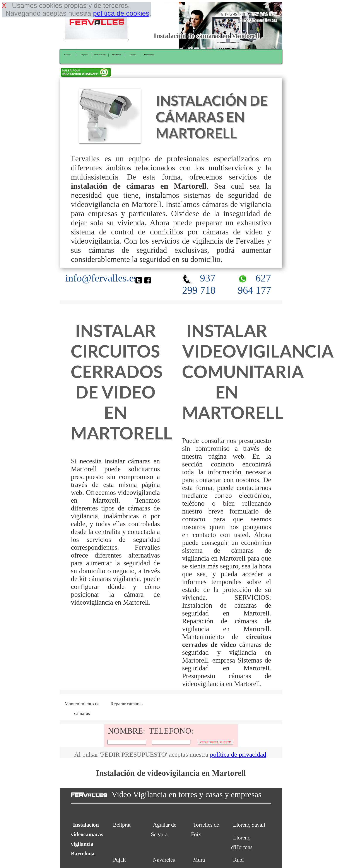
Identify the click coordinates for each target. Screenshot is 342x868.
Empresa (84, 55)
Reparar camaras (127, 704)
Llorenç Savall (249, 825)
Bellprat (122, 825)
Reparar (133, 55)
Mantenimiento (100, 55)
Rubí (239, 860)
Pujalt (119, 860)
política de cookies (121, 13)
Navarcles (164, 860)
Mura (199, 860)
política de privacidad (238, 754)
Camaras (68, 55)
